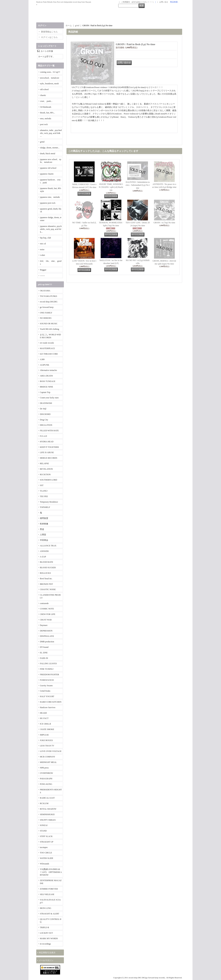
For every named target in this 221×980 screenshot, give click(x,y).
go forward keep (47, 307)
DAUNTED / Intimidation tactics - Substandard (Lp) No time (138, 185)
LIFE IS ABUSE (47, 452)
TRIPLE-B (44, 927)
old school (44, 89)
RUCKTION (45, 474)
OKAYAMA (45, 291)
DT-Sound (44, 647)
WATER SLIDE (47, 858)
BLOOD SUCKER (48, 568)
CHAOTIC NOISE (48, 589)
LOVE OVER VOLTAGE (51, 751)
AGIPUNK (45, 365)
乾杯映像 (44, 524)
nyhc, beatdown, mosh (49, 84)
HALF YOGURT (47, 696)
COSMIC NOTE (47, 609)
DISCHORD (45, 414)
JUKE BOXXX (46, 740)
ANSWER (44, 551)
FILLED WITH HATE (49, 431)
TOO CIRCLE (46, 853)
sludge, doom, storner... (50, 148)
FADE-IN (44, 658)
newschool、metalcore (50, 78)
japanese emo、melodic (50, 197)
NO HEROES (46, 318)
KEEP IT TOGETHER (49, 447)
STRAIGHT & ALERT (50, 914)
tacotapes (44, 847)
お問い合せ (164, 2)
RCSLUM (44, 803)
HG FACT (44, 718)
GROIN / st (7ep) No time (164, 223)
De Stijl (43, 409)
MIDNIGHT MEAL (48, 762)
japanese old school (48, 168)
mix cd (43, 244)
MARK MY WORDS (49, 938)
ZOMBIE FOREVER (49, 889)
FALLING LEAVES (48, 663)
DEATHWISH (46, 403)
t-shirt (43, 255)
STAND (43, 831)
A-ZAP (43, 557)
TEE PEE (44, 496)
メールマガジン (46, 960)
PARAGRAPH (46, 779)
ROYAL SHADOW (48, 809)
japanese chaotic (47, 174)
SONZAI (44, 825)
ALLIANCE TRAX (48, 546)
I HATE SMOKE (47, 729)
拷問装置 (44, 518)
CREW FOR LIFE (48, 614)
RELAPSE (44, 463)
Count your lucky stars (49, 398)
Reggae (43, 270)
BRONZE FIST (46, 584)
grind (42, 142)
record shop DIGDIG (49, 302)
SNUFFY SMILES (48, 820)
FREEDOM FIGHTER (49, 675)
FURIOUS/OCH (47, 680)
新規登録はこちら (49, 32)
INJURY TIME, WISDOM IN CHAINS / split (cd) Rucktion (111, 187)
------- (42, 276)
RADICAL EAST (47, 798)
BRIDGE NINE (46, 387)
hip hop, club (45, 238)
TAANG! (44, 491)
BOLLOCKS (45, 573)
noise (42, 249)
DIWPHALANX (47, 636)
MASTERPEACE (47, 348)
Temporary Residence (49, 502)
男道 (42, 529)
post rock (44, 124)
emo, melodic (46, 119)
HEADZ (43, 713)
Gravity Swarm (46, 686)
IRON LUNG (46, 908)
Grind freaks (45, 691)
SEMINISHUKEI (47, 814)
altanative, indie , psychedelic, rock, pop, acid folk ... (51, 133)
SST (42, 485)
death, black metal (48, 154)
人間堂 (43, 535)
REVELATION (46, 469)
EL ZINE (44, 653)
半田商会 (44, 540)
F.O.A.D (43, 436)
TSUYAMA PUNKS (49, 296)
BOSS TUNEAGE (48, 381)
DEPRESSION (46, 631)
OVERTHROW (46, 773)
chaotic (43, 95)
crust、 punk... (46, 101)
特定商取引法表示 (47, 953)
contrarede (44, 603)
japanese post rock (48, 203)
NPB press (44, 768)
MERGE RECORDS (49, 458)
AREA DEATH (46, 376)
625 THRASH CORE (49, 354)
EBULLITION (46, 425)
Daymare (44, 625)
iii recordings (45, 944)
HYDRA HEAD (47, 442)
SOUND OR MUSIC (49, 324)
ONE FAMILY (46, 313)
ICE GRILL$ (45, 724)
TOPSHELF (45, 507)
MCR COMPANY (48, 757)
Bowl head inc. (46, 579)
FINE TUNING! (47, 669)
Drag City (44, 420)
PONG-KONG (46, 784)
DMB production (47, 642)
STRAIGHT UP (47, 842)
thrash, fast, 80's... (47, 113)
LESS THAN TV (47, 746)
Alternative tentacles (48, 370)
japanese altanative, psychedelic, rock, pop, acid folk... (51, 229)
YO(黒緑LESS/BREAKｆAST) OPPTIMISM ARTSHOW (51, 872)
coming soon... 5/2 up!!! (50, 72)
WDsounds (44, 864)
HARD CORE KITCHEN (51, 702)
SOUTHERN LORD (49, 480)
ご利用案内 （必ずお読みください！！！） (138, 2)
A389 (42, 359)
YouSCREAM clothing (49, 329)
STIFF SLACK (46, 836)
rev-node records (47, 343)
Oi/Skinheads (46, 107)
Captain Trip (45, 392)
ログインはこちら (49, 37)
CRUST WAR (46, 620)
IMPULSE (44, 735)
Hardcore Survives (48, 707)
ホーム (69, 25)
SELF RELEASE (47, 894)
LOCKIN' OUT (46, 933)
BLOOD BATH (46, 562)
